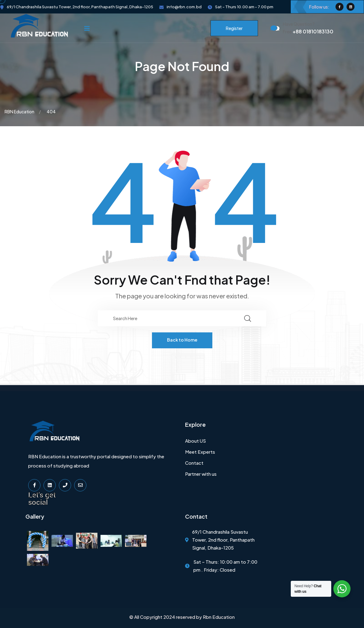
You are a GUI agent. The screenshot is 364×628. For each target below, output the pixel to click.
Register (234, 28)
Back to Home (182, 340)
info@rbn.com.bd (184, 7)
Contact (194, 463)
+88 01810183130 (308, 31)
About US (195, 441)
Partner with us (201, 474)
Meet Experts (200, 452)
